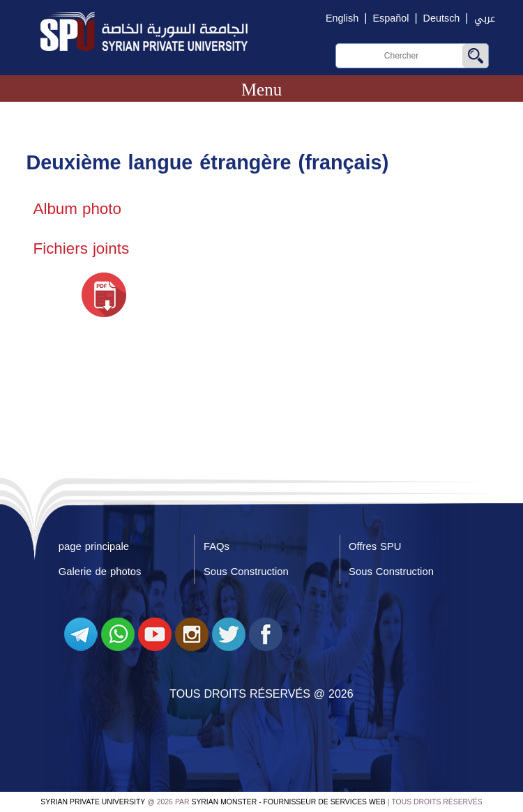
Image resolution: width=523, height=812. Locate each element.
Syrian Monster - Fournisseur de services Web (289, 802)
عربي (485, 18)
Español (391, 18)
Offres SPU (375, 546)
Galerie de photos (100, 572)
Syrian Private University (93, 802)
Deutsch (442, 18)
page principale (94, 546)
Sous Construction (246, 572)
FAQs (217, 546)
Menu (261, 90)
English (342, 18)
